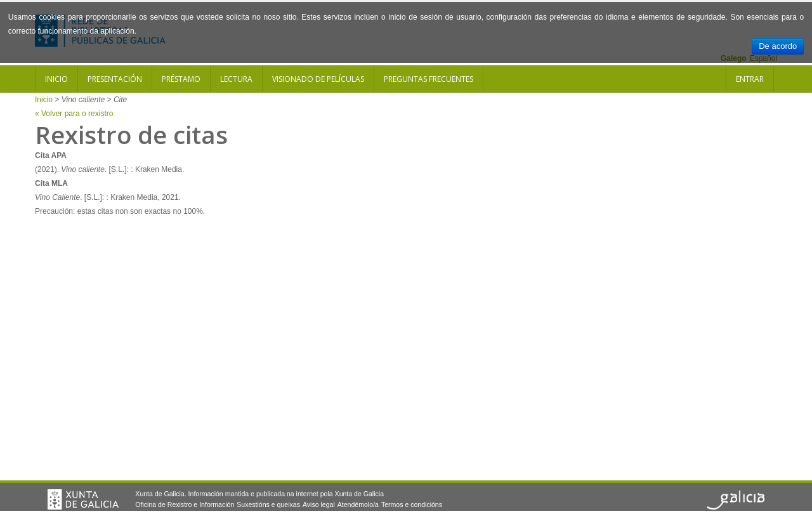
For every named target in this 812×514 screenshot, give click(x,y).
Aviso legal (319, 504)
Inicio (56, 79)
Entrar (750, 79)
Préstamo (181, 79)
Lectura (236, 79)
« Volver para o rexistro (74, 114)
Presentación (115, 79)
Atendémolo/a (358, 504)
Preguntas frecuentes (429, 79)
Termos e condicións (412, 504)
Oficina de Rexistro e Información (185, 504)
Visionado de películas (318, 79)
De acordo (778, 46)
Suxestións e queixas (268, 504)
